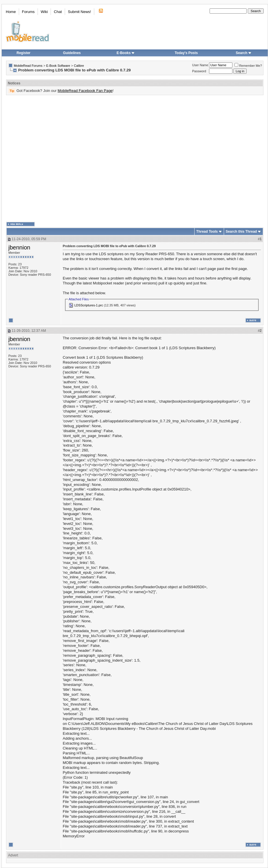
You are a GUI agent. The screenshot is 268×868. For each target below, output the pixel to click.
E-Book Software (58, 66)
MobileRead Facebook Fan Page (85, 91)
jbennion (19, 247)
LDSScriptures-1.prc (89, 305)
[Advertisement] (59, 159)
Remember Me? (248, 66)
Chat (58, 12)
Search (244, 53)
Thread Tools (207, 232)
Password (199, 71)
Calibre (79, 66)
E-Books (126, 53)
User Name (200, 65)
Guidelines (72, 53)
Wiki (44, 12)
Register (23, 53)
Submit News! (80, 12)
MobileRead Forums (28, 66)
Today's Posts (186, 53)
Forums (28, 12)
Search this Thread (241, 232)
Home (11, 12)
